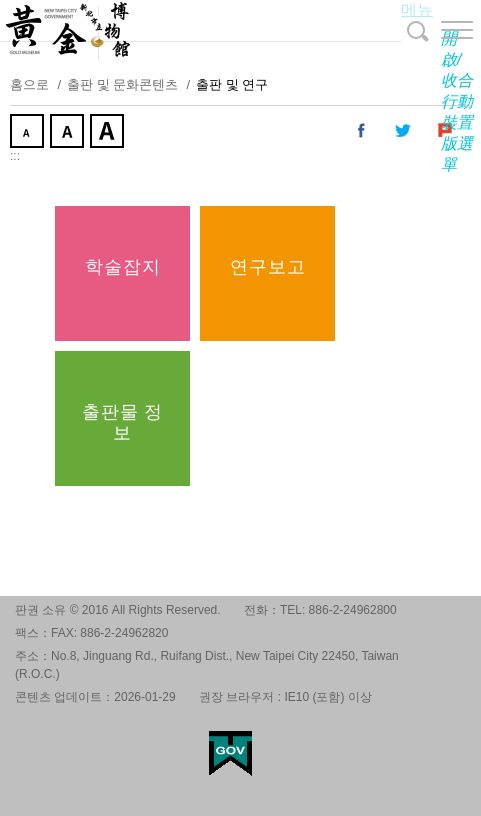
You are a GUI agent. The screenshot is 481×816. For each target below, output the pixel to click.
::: (15, 156)
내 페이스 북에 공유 (362, 131)
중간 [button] (69, 133)
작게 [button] (29, 133)
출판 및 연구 (232, 84)
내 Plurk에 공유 (446, 131)
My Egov (230, 753)
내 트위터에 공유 (404, 131)
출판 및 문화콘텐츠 (122, 84)
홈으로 (29, 84)
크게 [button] (109, 133)
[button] (441, 30)
